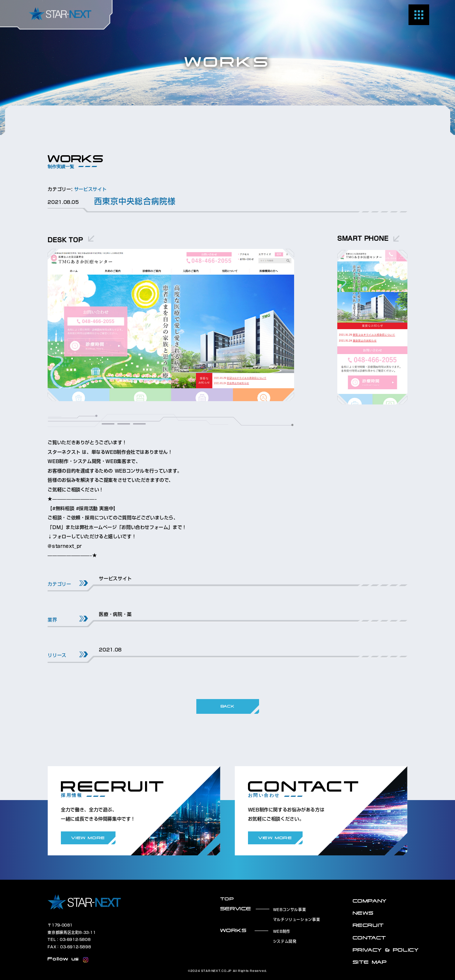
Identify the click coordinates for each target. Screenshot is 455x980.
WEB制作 (282, 931)
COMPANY (370, 901)
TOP (227, 899)
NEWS (363, 913)
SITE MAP (370, 962)
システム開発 (285, 941)
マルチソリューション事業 (297, 920)
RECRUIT (368, 925)
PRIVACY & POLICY (386, 950)
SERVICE (236, 909)
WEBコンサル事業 (290, 910)
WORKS (234, 930)
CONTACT (370, 938)
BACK (227, 706)
